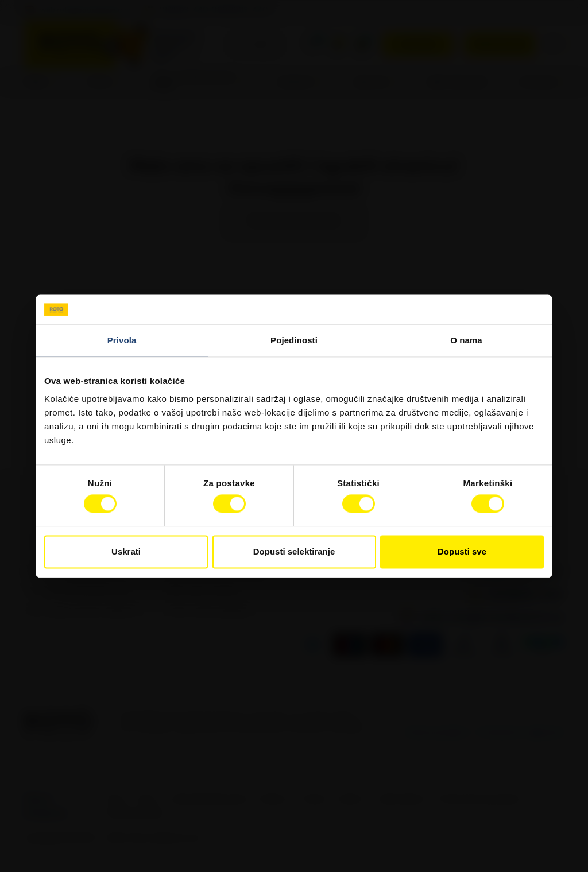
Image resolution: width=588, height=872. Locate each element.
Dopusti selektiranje (294, 551)
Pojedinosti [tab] (294, 340)
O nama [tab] (466, 340)
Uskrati (126, 551)
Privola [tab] (122, 340)
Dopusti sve (462, 551)
